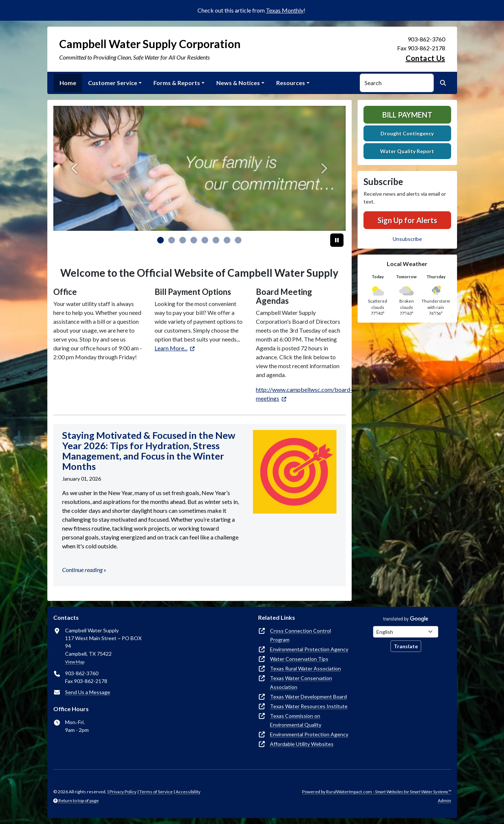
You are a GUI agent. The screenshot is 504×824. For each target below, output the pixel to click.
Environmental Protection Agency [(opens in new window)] (309, 649)
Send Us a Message (88, 692)
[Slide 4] (205, 240)
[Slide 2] (183, 240)
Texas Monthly (285, 10)
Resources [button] (291, 83)
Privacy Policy (123, 792)
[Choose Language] (406, 632)
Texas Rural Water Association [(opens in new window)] (305, 668)
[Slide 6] (227, 240)
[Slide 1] (172, 240)
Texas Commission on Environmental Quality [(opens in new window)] (296, 720)
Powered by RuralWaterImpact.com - (377, 792)
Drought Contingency (407, 133)
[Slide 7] (238, 240)
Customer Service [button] (113, 83)
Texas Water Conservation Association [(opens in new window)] (301, 682)
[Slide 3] (194, 240)
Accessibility (188, 792)
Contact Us (425, 58)
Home (68, 83)
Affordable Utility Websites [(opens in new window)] (302, 744)
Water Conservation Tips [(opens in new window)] (299, 659)
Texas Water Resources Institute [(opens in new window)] (309, 706)
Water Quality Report (407, 151)
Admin (444, 801)
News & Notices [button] (238, 83)
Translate (406, 646)
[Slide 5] (216, 240)
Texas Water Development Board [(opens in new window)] (308, 697)
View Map (75, 662)
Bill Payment (407, 115)
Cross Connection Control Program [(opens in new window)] (300, 635)
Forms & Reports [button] (177, 83)
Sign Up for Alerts (407, 220)
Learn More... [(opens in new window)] (171, 348)
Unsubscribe (407, 239)
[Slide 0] (160, 240)
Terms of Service (156, 792)
